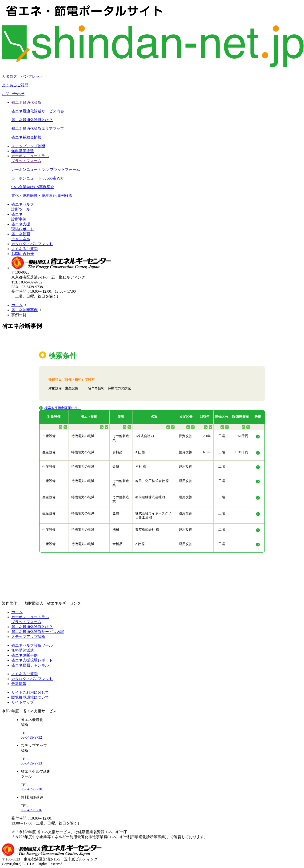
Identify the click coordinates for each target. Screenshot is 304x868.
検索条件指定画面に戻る (63, 408)
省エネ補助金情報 (26, 137)
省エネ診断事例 (24, 310)
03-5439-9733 (31, 763)
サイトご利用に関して (30, 692)
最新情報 (19, 684)
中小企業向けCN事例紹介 (33, 187)
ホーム (17, 305)
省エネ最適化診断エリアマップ (38, 129)
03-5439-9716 (31, 810)
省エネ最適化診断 (26, 102)
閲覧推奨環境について (30, 697)
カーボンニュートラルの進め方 (38, 178)
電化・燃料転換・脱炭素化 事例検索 (42, 196)
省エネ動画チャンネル (30, 665)
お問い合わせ (13, 94)
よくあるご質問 (15, 85)
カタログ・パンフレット (23, 76)
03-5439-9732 (31, 737)
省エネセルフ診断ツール (32, 645)
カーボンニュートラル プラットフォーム (46, 169)
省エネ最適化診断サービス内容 (38, 111)
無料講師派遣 (23, 151)
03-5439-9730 (31, 789)
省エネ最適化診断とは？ (32, 120)
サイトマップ (23, 702)
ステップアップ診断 (28, 146)
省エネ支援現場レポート (32, 660)
